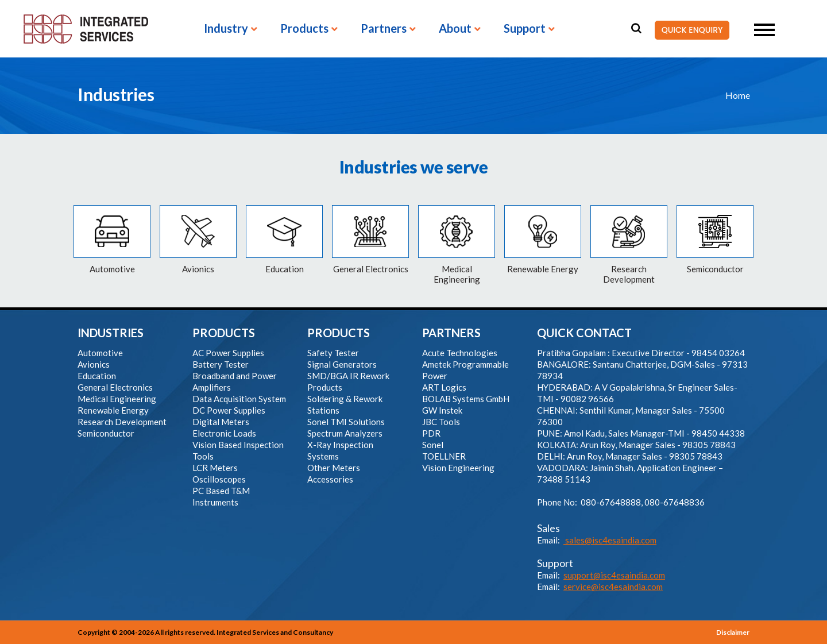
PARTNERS (451, 333)
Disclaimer (733, 632)
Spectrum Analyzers (345, 433)
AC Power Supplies (228, 353)
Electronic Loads (224, 433)
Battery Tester (221, 364)
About (455, 29)
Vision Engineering (458, 468)
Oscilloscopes (219, 479)
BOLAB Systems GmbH (466, 399)
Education (97, 376)
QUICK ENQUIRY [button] (689, 30)
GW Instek (442, 410)
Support (525, 29)
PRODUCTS (224, 333)
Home (738, 95)
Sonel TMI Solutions (346, 422)
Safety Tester (333, 353)
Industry (226, 29)
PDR (431, 433)
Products (304, 29)
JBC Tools (441, 422)
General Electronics (115, 387)
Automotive (100, 353)
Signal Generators (342, 364)
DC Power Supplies (229, 410)
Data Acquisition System (239, 399)
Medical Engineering (117, 399)
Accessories (330, 479)
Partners (384, 29)
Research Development (122, 422)
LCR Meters (215, 468)
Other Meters (334, 468)
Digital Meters (221, 422)
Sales (548, 528)
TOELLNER (444, 456)
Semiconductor (106, 433)
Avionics (94, 364)
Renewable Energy (113, 410)
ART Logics (444, 387)
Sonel (433, 445)
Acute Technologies (460, 353)
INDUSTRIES (111, 333)
